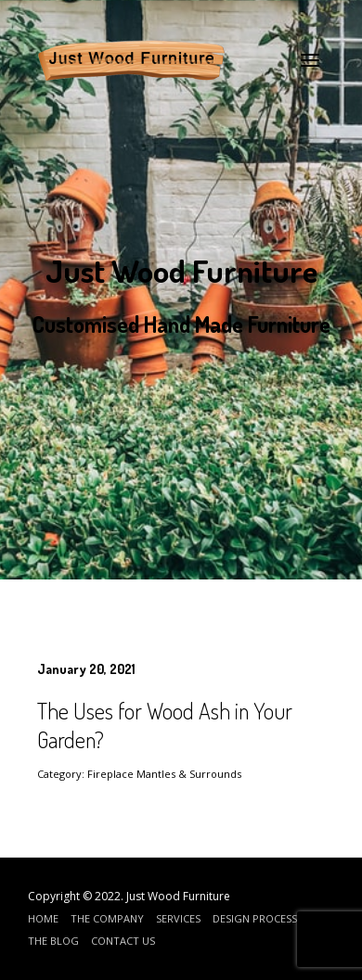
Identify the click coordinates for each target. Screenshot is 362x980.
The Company (107, 918)
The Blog (53, 941)
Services (178, 918)
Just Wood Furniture (178, 896)
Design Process (255, 918)
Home (43, 918)
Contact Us (123, 941)
